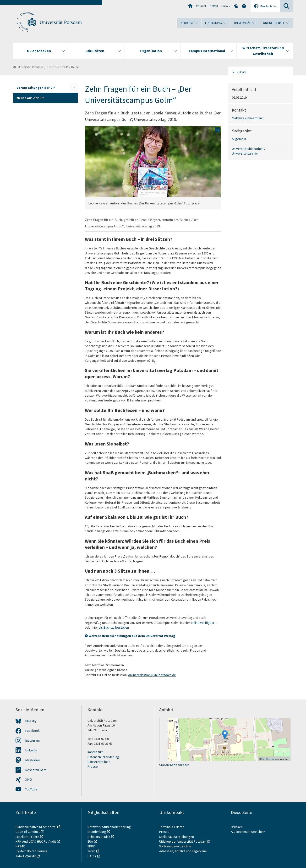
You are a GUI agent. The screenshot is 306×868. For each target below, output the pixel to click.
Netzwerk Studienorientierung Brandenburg (109, 829)
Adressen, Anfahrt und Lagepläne (183, 851)
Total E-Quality (26, 856)
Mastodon (33, 760)
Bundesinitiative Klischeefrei (36, 827)
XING (29, 779)
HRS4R (20, 846)
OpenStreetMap (268, 759)
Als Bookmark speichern (248, 832)
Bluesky (31, 721)
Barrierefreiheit (99, 762)
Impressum (96, 752)
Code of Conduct (28, 832)
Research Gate (36, 770)
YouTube (31, 789)
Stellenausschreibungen (177, 837)
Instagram (33, 740)
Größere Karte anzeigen (174, 765)
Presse (93, 767)
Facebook (33, 731)
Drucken (237, 827)
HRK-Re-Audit (46, 841)
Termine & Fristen (172, 827)
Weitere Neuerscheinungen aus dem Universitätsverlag (132, 636)
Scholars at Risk (99, 837)
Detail (75, 67)
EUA (90, 841)
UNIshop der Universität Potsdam (183, 841)
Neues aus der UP (57, 67)
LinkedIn (31, 750)
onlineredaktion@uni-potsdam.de (152, 675)
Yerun (91, 851)
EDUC (91, 846)
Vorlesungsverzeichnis (176, 846)
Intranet (201, 6)
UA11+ (92, 856)
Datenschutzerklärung (103, 757)
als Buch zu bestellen (114, 627)
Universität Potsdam (61, 22)
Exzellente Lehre (27, 837)
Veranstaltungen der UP (36, 88)
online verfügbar (203, 623)
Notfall (214, 6)
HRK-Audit (23, 841)
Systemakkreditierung (32, 851)
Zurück (242, 72)
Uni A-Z (226, 6)
